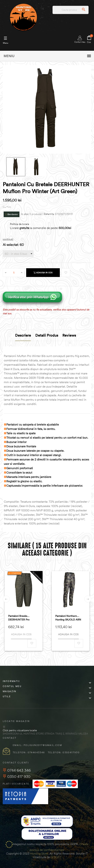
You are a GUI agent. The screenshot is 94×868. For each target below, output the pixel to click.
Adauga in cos (43, 273)
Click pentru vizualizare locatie (20, 730)
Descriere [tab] (23, 335)
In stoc (25, 214)
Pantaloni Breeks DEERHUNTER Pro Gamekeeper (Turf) (19, 618)
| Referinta (48, 214)
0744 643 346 (17, 770)
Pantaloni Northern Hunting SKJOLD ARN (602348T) (68, 618)
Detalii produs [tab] (47, 335)
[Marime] (18, 254)
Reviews (69, 335)
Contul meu (80, 40)
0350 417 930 (17, 776)
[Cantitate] (14, 273)
